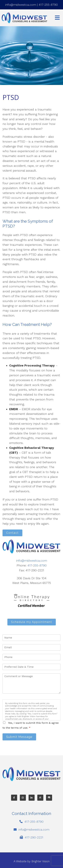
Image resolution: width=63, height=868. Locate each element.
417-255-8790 (48, 5)
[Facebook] (14, 798)
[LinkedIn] (32, 798)
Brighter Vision (40, 861)
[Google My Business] (49, 798)
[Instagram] (23, 798)
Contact (12, 533)
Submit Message (19, 737)
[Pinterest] (40, 798)
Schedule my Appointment (32, 622)
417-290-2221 (34, 837)
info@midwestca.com (21, 5)
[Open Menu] (57, 18)
